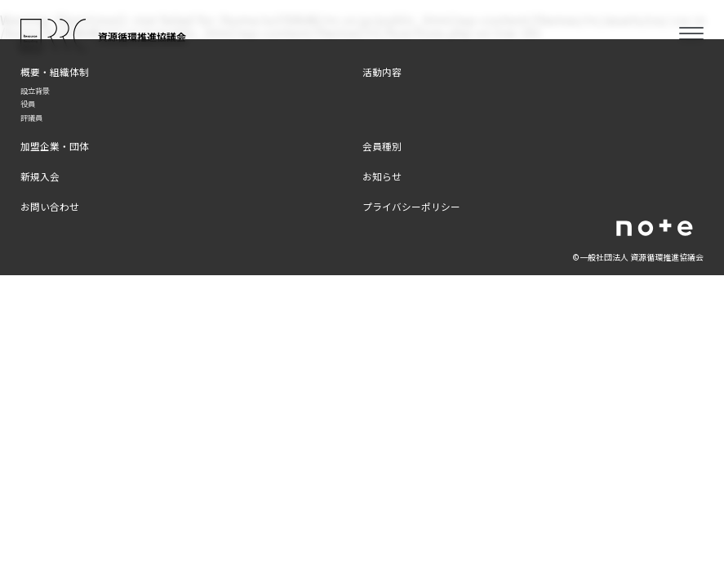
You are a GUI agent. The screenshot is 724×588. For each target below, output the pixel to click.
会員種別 (382, 146)
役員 (28, 104)
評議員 (31, 118)
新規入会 (40, 176)
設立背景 (35, 91)
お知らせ (382, 176)
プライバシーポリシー (411, 206)
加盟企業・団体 (55, 146)
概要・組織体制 (55, 71)
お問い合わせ (50, 206)
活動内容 (382, 71)
